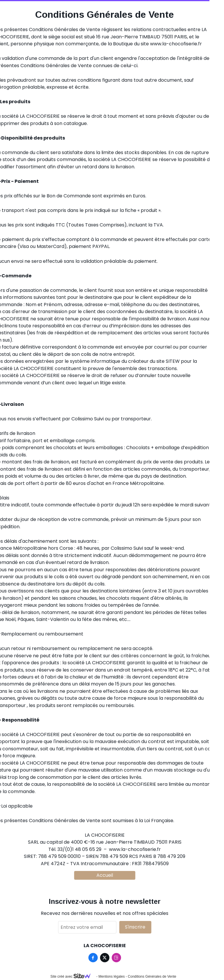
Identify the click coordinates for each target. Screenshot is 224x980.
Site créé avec (73, 977)
